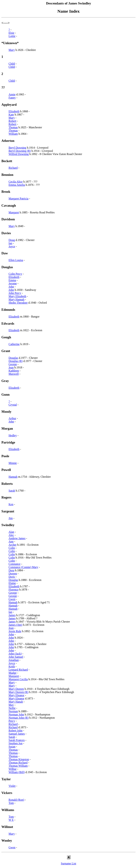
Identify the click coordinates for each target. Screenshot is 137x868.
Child (12, 64)
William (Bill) (17, 772)
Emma (12, 280)
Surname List (68, 863)
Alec (11, 535)
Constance (15, 564)
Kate (11, 115)
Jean (11, 367)
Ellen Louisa (16, 260)
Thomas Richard (18, 763)
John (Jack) (15, 654)
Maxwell (14, 374)
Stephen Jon (16, 743)
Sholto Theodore (18, 303)
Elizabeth (14, 111)
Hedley (13, 435)
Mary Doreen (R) (18, 692)
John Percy (15, 293)
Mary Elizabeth (17, 296)
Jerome (13, 283)
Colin (12, 548)
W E (11, 820)
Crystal (13, 405)
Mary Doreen (16, 689)
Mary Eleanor (16, 695)
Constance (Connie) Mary (23, 567)
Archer (12, 545)
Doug (12, 240)
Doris (12, 577)
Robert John (16, 731)
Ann (11, 541)
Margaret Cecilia (18, 679)
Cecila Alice (16, 182)
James (12, 615)
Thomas (13, 127)
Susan (12, 747)
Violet (12, 786)
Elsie (11, 33)
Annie (12, 94)
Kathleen (14, 371)
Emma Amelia (17, 185)
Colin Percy (15, 274)
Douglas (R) (16, 361)
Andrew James (17, 538)
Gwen (12, 599)
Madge (12, 673)
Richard (13, 168)
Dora (11, 570)
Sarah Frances (17, 740)
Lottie (12, 36)
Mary (12, 50)
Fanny (12, 98)
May (11, 705)
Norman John (16, 714)
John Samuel (16, 657)
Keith (12, 666)
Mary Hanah (16, 702)
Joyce (12, 246)
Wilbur (13, 769)
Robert (12, 121)
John (11, 287)
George (13, 364)
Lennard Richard (18, 670)
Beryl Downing (17, 148)
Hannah (13, 477)
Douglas (13, 358)
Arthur (12, 418)
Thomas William (18, 766)
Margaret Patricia (18, 199)
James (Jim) (15, 625)
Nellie (12, 708)
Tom (11, 803)
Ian (10, 243)
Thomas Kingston (19, 759)
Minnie (13, 463)
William (13, 134)
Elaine (12, 583)
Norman (13, 711)
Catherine (14, 344)
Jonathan (14, 660)
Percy (12, 721)
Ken (11, 504)
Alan (11, 532)
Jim (11, 518)
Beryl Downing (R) (20, 151)
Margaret (14, 212)
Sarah (12, 491)
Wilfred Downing (19, 154)
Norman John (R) (19, 718)
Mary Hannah (16, 299)
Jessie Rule (15, 631)
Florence (14, 590)
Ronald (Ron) (16, 800)
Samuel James (17, 734)
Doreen (13, 574)
